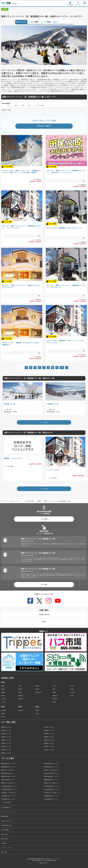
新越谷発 (21, 696)
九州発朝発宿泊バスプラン (8, 799)
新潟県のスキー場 (6, 740)
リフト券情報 (31, 22)
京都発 (3, 714)
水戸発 (71, 686)
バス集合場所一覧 (6, 807)
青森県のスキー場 (6, 727)
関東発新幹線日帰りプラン (51, 773)
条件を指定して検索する (44, 126)
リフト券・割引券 (6, 802)
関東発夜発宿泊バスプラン (51, 767)
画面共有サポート (44, 863)
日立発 (71, 689)
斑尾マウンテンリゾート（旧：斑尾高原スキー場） (58, 501)
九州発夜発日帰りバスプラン (52, 796)
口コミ (41, 22)
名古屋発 (21, 710)
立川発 (3, 702)
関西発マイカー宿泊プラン (8, 783)
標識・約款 (4, 852)
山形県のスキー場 (6, 730)
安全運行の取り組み (6, 825)
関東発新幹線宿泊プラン (8, 773)
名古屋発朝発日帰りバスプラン (9, 786)
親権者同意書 (5, 816)
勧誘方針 (44, 622)
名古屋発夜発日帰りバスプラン (52, 786)
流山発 (54, 692)
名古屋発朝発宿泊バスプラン (9, 789)
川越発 (20, 689)
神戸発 (3, 717)
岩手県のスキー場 (49, 727)
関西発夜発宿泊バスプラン (8, 780)
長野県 (39, 501)
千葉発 (54, 702)
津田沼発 (55, 699)
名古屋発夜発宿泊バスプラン (52, 789)
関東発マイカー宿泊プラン (8, 770)
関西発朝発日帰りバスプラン (9, 777)
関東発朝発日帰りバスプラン (9, 764)
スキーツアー (6, 22)
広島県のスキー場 (6, 750)
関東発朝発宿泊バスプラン (8, 767)
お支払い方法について (7, 821)
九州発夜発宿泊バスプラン (51, 799)
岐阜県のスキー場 (49, 740)
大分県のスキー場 (49, 750)
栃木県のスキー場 (6, 734)
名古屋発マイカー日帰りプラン (52, 793)
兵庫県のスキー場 (6, 747)
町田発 (3, 696)
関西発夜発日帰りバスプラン (52, 777)
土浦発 (71, 696)
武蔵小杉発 (38, 692)
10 (62, 368)
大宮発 (20, 686)
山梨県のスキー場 (6, 737)
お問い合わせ (5, 834)
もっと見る (44, 519)
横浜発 (37, 686)
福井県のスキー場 (6, 743)
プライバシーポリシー (7, 848)
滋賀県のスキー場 (49, 743)
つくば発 (72, 692)
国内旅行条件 (5, 839)
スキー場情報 (18, 22)
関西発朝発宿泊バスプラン (51, 780)
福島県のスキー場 (49, 730)
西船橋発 (55, 696)
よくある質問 (5, 830)
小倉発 (37, 710)
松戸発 (54, 686)
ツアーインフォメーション (8, 812)
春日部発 (21, 699)
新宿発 (3, 686)
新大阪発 (3, 710)
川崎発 (37, 689)
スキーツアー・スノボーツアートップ (11, 501)
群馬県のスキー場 (49, 734)
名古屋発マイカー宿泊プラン (9, 793)
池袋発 (3, 692)
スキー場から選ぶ (29, 501)
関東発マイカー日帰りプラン (52, 770)
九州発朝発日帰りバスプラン (9, 796)
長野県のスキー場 (49, 737)
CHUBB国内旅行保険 (44, 615)
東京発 (3, 689)
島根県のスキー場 (49, 747)
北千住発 (3, 699)
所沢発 (20, 692)
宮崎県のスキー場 (6, 753)
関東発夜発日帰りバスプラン (52, 764)
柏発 (54, 689)
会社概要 (3, 843)
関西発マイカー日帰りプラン (52, 783)
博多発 (37, 714)
